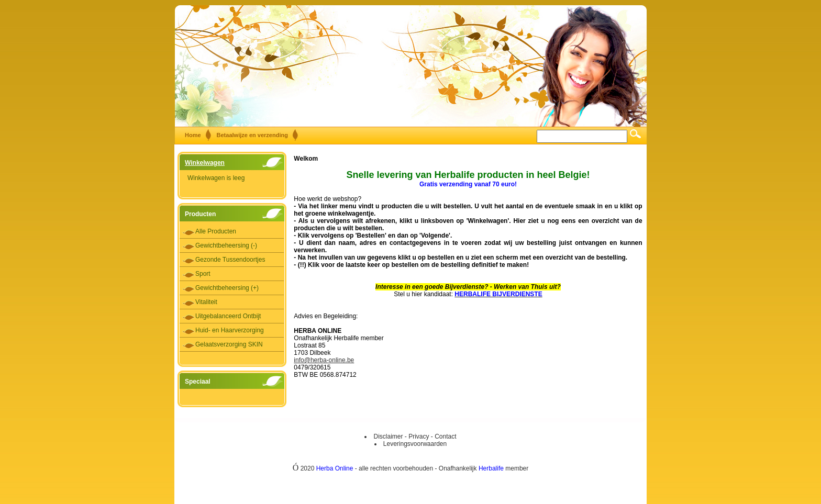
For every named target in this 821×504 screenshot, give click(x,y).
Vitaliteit (206, 302)
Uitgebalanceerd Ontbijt (228, 316)
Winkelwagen (205, 163)
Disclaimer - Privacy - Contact (415, 436)
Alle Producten (216, 231)
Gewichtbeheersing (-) (226, 245)
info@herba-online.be (324, 360)
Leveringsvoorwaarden (415, 444)
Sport (203, 274)
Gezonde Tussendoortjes (230, 260)
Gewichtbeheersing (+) (227, 288)
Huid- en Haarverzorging (230, 330)
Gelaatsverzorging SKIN (229, 344)
